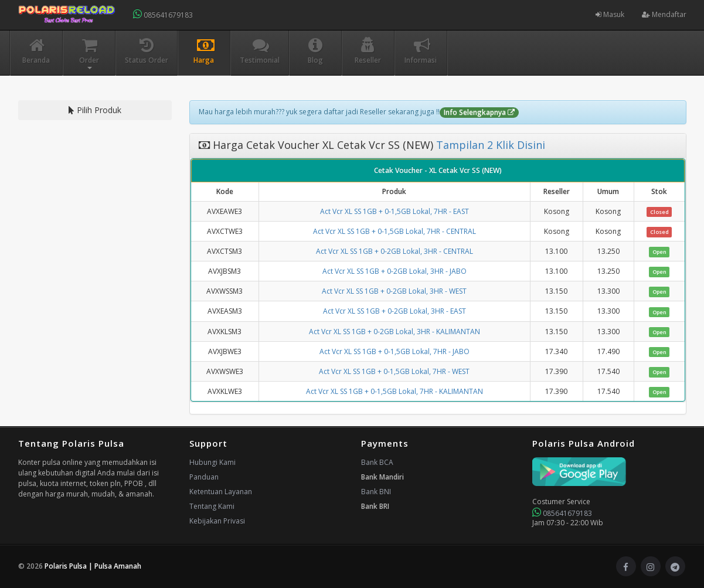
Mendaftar (664, 14)
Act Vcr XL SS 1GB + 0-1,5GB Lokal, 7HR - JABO (394, 351)
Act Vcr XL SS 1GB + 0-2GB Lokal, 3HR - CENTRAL (394, 251)
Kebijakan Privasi (217, 521)
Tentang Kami (212, 506)
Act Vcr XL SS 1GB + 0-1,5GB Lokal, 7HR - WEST (394, 371)
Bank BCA (377, 462)
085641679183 (163, 14)
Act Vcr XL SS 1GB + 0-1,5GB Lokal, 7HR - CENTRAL (394, 231)
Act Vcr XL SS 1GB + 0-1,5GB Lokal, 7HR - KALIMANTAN (394, 391)
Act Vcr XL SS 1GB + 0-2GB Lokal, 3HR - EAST (394, 311)
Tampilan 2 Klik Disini (489, 145)
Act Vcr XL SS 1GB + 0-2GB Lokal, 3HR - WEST (394, 291)
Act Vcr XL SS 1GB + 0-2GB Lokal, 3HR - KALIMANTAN (394, 332)
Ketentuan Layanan (221, 492)
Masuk (610, 14)
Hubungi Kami (212, 462)
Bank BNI (376, 492)
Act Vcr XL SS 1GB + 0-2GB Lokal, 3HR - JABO (394, 271)
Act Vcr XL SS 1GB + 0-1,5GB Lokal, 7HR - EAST (394, 211)
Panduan (204, 477)
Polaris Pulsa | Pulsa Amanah (93, 566)
